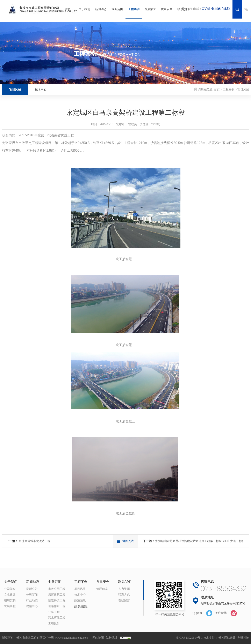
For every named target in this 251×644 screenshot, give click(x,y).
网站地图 (98, 638)
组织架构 (10, 600)
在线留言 (124, 600)
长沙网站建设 (227, 638)
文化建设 (10, 595)
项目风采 (15, 90)
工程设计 (54, 624)
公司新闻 (32, 595)
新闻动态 (101, 9)
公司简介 (10, 589)
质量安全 (167, 9)
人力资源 (124, 589)
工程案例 (134, 9)
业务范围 (117, 9)
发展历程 (10, 606)
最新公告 (32, 589)
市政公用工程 (57, 589)
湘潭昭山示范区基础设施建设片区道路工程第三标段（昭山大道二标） (200, 541)
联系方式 (124, 595)
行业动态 (32, 600)
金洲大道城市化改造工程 (35, 541)
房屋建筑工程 (57, 595)
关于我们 (84, 9)
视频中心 (32, 606)
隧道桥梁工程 (57, 600)
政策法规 (80, 600)
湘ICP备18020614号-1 (189, 638)
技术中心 (41, 90)
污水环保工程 (57, 618)
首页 (68, 9)
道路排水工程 (57, 606)
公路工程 (54, 612)
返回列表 (125, 541)
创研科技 (243, 638)
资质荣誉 (150, 9)
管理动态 (102, 589)
